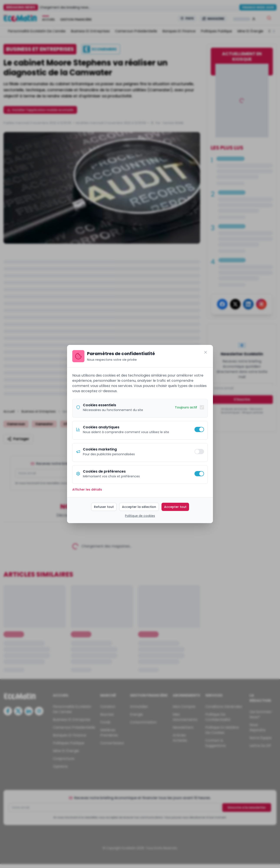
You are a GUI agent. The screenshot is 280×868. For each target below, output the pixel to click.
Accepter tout (175, 507)
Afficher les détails (87, 489)
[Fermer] (206, 352)
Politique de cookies (140, 516)
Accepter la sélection (139, 507)
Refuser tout (104, 507)
